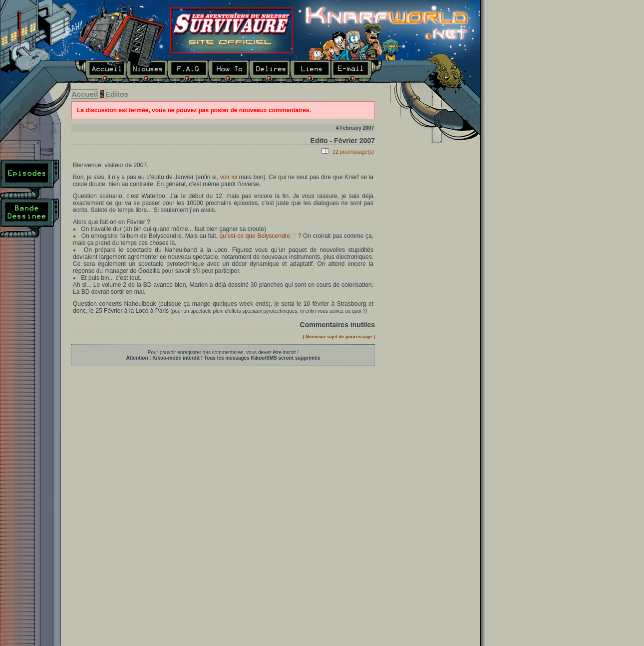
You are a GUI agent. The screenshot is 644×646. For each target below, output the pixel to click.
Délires (270, 72)
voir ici (229, 177)
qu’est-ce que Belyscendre (255, 236)
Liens (311, 72)
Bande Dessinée (30, 218)
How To (229, 72)
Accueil (101, 72)
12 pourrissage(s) (353, 152)
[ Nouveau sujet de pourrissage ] (339, 337)
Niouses (147, 72)
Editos (117, 94)
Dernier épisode (432, 216)
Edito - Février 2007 (343, 141)
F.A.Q (188, 72)
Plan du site (30, 257)
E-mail (357, 72)
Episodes (30, 179)
